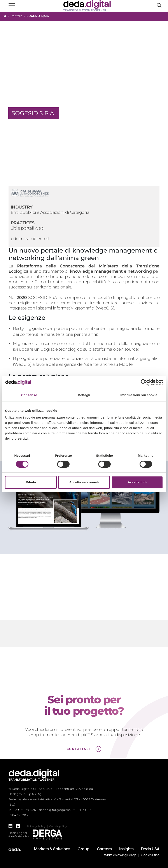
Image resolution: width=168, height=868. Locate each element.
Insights (126, 849)
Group (84, 849)
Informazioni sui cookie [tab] (139, 395)
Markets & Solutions (52, 849)
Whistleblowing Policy (120, 855)
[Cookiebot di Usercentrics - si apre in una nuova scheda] (144, 382)
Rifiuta (31, 482)
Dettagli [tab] (84, 395)
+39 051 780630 (25, 810)
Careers (104, 849)
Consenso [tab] (29, 395)
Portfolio (17, 16)
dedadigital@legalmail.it (57, 810)
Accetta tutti (137, 482)
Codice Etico (150, 855)
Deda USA (150, 849)
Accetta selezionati (84, 482)
